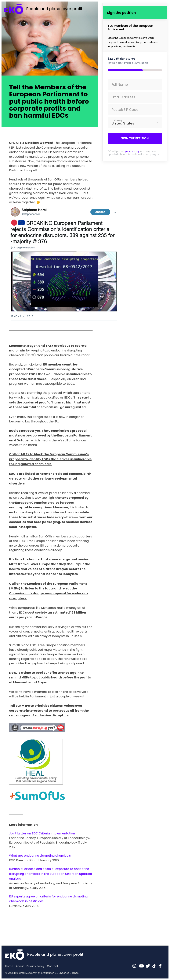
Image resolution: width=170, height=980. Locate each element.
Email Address (123, 97)
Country (118, 120)
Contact (53, 966)
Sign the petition (135, 138)
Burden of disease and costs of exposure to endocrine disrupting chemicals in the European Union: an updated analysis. (51, 874)
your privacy (132, 151)
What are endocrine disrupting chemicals (40, 856)
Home (9, 966)
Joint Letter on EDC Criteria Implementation (42, 833)
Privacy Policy (35, 966)
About (20, 966)
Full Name (120, 85)
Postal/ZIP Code (125, 110)
